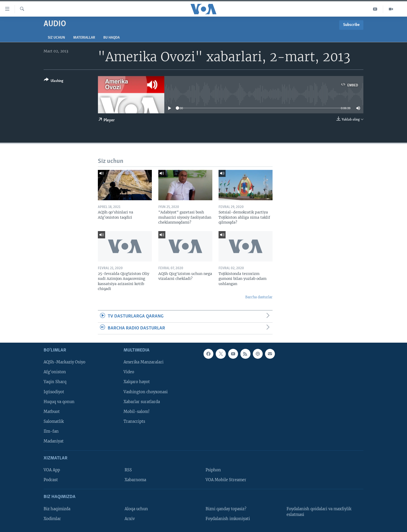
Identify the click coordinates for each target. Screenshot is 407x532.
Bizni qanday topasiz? (226, 509)
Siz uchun (56, 38)
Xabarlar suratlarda (142, 402)
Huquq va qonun (59, 402)
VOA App (52, 470)
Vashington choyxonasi (146, 392)
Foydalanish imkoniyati (228, 519)
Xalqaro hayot (137, 382)
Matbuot (52, 411)
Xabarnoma (135, 480)
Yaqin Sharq (55, 382)
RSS (128, 470)
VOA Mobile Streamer (226, 480)
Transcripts (134, 422)
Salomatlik (54, 422)
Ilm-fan (51, 431)
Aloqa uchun (136, 509)
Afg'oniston (55, 372)
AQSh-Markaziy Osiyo (65, 362)
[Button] (54, 81)
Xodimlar (52, 519)
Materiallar (84, 38)
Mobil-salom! (137, 411)
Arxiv (130, 519)
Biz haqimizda (57, 509)
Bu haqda (111, 38)
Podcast (51, 480)
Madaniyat (54, 441)
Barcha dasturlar (259, 297)
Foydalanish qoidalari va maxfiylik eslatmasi (319, 512)
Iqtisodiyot (54, 392)
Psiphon (213, 470)
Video (129, 372)
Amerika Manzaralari (144, 362)
